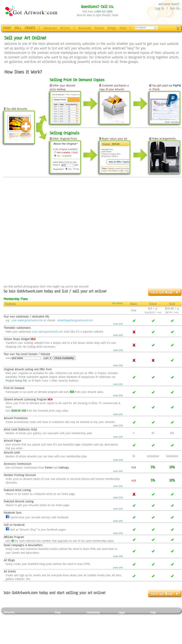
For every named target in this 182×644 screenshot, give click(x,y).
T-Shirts (59, 633)
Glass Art (34, 638)
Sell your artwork (97, 633)
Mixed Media (12, 633)
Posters (59, 625)
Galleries (50, 28)
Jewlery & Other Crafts (40, 642)
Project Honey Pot (16, 381)
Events (99, 28)
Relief (32, 617)
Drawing (9, 625)
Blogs (112, 28)
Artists (65, 28)
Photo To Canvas (64, 617)
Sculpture (10, 638)
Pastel (32, 621)
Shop (58, 612)
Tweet (154, 642)
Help (123, 28)
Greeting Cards (64, 629)
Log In (160, 8)
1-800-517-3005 (103, 11)
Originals (60, 638)
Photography (12, 621)
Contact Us (157, 617)
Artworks (85, 28)
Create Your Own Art (67, 642)
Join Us (175, 8)
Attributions (124, 625)
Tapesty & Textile (39, 633)
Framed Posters (64, 621)
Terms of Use (126, 621)
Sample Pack (158, 621)
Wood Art (34, 625)
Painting (9, 617)
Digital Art (10, 629)
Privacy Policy (127, 617)
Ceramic (33, 629)
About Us (156, 625)
